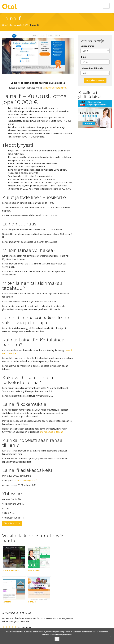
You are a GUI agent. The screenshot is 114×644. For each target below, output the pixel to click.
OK (57, 639)
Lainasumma (87, 46)
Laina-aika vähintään (92, 68)
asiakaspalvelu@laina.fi (26, 480)
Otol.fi (5, 25)
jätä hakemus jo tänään (51, 432)
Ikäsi (83, 57)
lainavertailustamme (54, 88)
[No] (110, 636)
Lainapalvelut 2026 (19, 25)
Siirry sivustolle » (12, 523)
